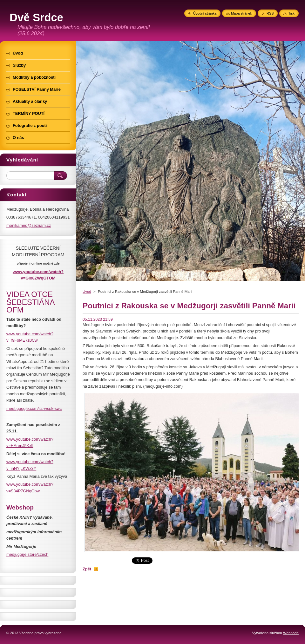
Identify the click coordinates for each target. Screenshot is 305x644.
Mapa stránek (241, 13)
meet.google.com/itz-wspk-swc (34, 408)
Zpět (87, 569)
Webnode (291, 633)
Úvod (87, 292)
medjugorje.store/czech (27, 554)
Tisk (291, 13)
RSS (270, 13)
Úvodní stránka (205, 13)
